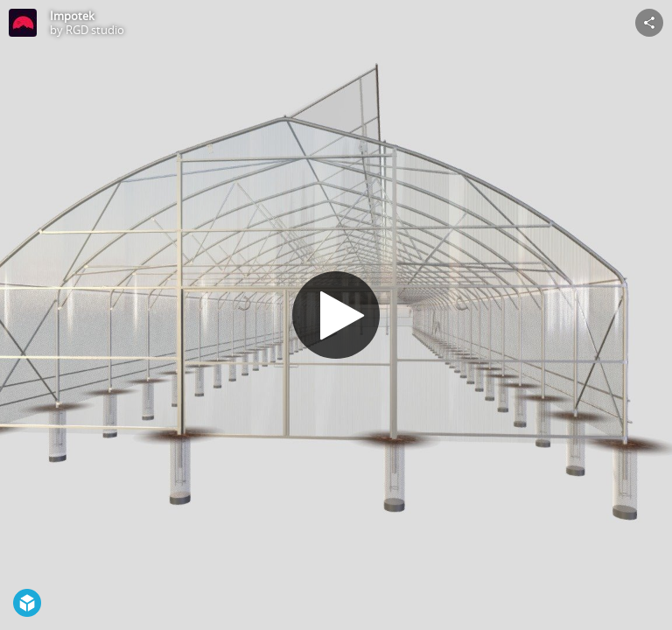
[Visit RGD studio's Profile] (23, 23)
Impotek (72, 16)
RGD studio (95, 30)
